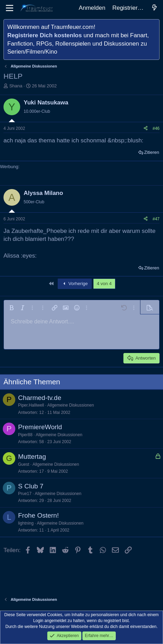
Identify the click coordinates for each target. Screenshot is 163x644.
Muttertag (32, 457)
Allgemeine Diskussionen (71, 405)
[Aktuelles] (154, 8)
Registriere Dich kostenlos (44, 35)
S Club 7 (31, 486)
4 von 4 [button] (104, 284)
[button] (11, 308)
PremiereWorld (40, 427)
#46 (156, 128)
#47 (156, 219)
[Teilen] (146, 129)
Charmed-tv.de (40, 398)
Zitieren (152, 152)
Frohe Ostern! (38, 515)
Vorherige (75, 284)
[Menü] (10, 8)
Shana (16, 86)
